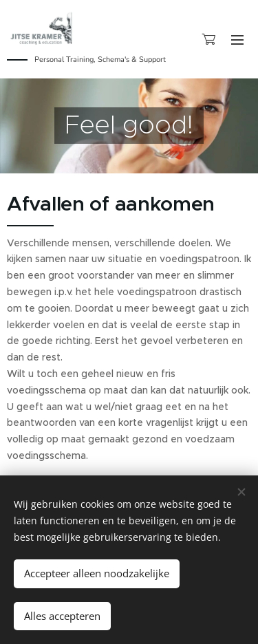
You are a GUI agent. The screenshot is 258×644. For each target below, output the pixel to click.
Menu (237, 40)
